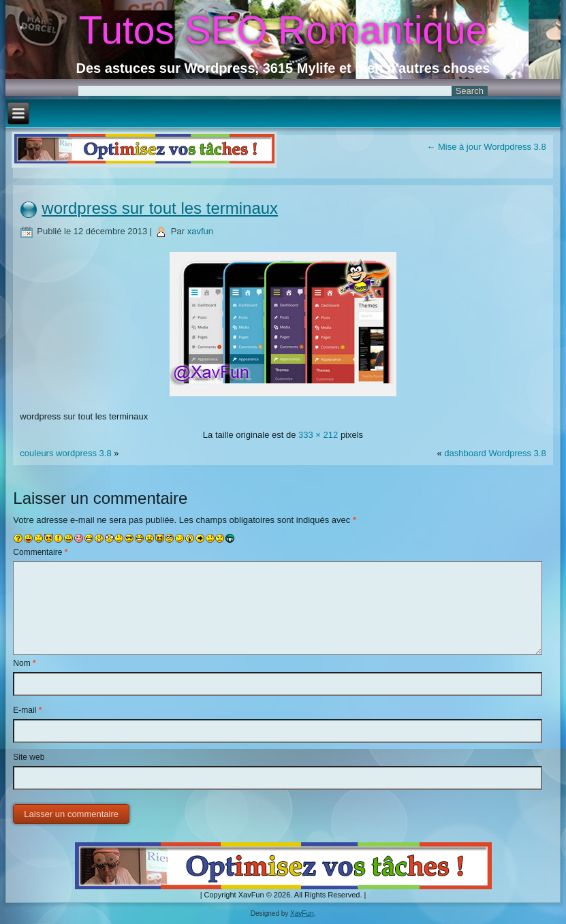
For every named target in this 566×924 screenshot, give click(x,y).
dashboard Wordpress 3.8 (495, 453)
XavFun (302, 913)
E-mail (27, 710)
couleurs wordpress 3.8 (65, 453)
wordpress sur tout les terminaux (160, 208)
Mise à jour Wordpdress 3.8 (486, 147)
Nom (24, 663)
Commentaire (40, 552)
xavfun (200, 231)
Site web (29, 757)
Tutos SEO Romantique (283, 30)
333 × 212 (318, 435)
